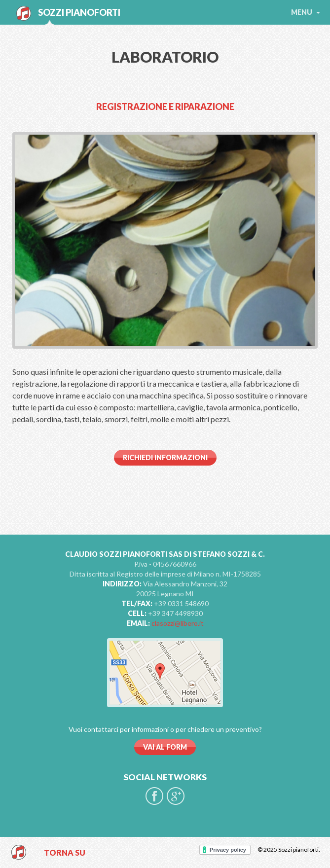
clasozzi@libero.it (178, 623)
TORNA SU (65, 852)
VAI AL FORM (165, 747)
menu (306, 12)
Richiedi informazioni (165, 457)
